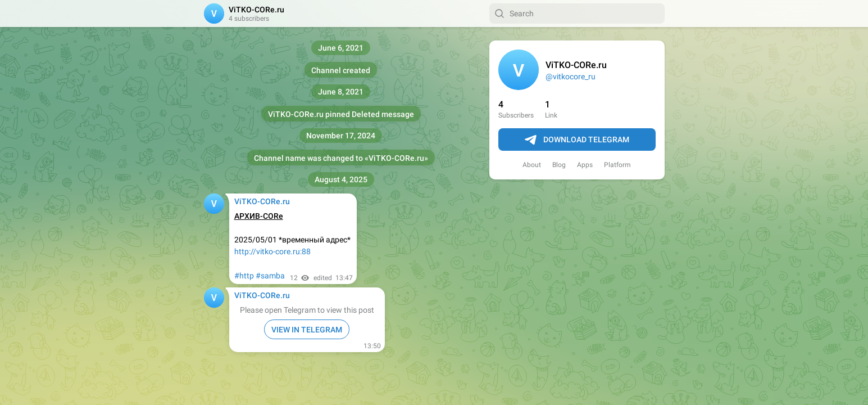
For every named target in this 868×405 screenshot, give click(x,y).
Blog (559, 165)
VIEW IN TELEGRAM (307, 330)
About (532, 165)
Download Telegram (577, 140)
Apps (585, 165)
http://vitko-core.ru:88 (272, 251)
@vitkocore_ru (571, 76)
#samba (270, 276)
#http (244, 276)
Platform (617, 165)
